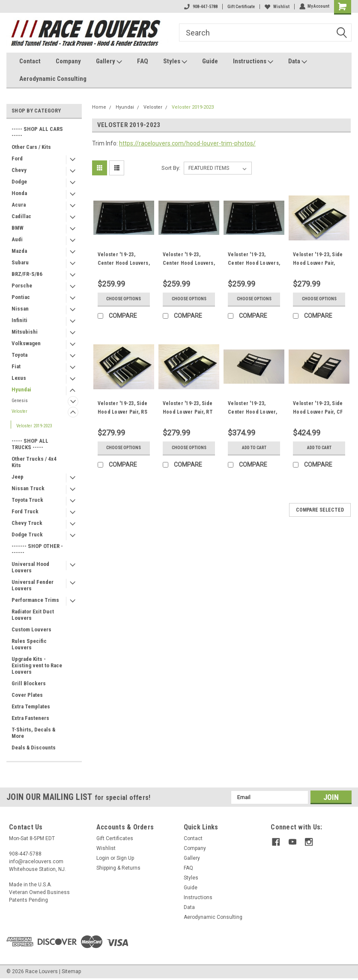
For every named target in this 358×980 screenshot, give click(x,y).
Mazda (19, 251)
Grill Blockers (29, 683)
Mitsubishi (25, 332)
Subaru (20, 262)
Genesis (20, 401)
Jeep (18, 477)
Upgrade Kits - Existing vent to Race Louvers (37, 665)
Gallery (109, 62)
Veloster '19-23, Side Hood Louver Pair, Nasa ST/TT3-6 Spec (318, 263)
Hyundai (21, 389)
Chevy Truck (27, 523)
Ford (17, 158)
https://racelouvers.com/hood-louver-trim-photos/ (187, 143)
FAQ (143, 61)
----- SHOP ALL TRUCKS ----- (30, 444)
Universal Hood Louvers (30, 567)
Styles (175, 62)
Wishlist (277, 7)
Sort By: (171, 168)
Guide (210, 61)
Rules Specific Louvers (29, 644)
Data (298, 62)
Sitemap (71, 971)
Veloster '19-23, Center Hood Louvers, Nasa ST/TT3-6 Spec (124, 263)
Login (103, 858)
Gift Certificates (115, 838)
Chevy (19, 170)
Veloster (19, 411)
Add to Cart (254, 448)
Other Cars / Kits (31, 147)
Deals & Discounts (34, 748)
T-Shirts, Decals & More (33, 733)
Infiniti (19, 320)
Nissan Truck (28, 488)
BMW (18, 228)
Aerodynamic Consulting (53, 79)
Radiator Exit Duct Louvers (33, 615)
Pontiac (21, 297)
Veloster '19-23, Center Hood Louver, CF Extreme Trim (252, 412)
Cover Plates (27, 695)
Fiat (16, 366)
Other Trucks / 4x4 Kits (34, 462)
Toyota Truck (27, 500)
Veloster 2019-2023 (34, 426)
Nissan (20, 309)
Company (68, 61)
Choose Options (124, 299)
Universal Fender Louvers (33, 585)
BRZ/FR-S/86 (27, 274)
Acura (19, 205)
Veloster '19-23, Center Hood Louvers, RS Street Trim (189, 263)
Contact (30, 61)
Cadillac (21, 216)
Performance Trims (35, 600)
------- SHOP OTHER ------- (37, 549)
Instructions (253, 62)
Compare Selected (320, 510)
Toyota (19, 355)
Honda (19, 193)
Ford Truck (25, 511)
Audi (17, 239)
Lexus (19, 378)
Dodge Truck (27, 534)
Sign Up (125, 858)
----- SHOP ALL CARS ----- (37, 132)
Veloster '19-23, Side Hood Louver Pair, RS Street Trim (122, 412)
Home (99, 107)
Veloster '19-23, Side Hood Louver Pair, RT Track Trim (188, 412)
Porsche (22, 286)
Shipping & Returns (118, 868)
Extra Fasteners (30, 718)
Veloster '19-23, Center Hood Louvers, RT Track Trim (254, 263)
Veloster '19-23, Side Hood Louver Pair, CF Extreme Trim (318, 412)
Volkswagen (26, 343)
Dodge (19, 182)
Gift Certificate (241, 7)
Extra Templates (31, 706)
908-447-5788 (200, 7)
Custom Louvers (31, 629)
